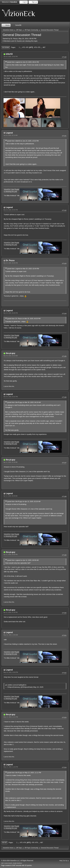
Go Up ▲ (66, 861)
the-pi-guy (10, 353)
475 (24, 47)
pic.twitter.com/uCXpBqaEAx (16, 685)
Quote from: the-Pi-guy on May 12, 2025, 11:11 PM (24, 773)
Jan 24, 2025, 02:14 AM (11, 135)
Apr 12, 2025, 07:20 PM (11, 612)
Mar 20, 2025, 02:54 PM (11, 210)
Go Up (4, 843)
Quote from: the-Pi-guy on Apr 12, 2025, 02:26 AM (24, 502)
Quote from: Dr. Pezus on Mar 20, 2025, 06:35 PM (24, 319)
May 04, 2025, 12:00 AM (11, 635)
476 (27, 47)
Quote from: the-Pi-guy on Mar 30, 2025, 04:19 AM (24, 402)
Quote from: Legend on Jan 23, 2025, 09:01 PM (23, 62)
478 (35, 47)
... (21, 47)
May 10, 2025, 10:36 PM (11, 672)
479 (39, 47)
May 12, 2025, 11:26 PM (11, 767)
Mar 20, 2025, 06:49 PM (11, 313)
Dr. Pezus (10, 260)
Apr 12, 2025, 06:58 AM (10, 496)
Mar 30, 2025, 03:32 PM (11, 397)
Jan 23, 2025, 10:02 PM (11, 57)
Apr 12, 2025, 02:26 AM (10, 462)
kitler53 (9, 54)
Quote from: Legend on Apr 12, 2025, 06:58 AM (23, 560)
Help (61, 861)
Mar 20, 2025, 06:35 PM (11, 263)
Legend (9, 133)
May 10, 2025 (38, 687)
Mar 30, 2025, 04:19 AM (11, 356)
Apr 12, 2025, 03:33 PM (11, 555)
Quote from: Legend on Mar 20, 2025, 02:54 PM (23, 269)
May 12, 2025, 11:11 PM (11, 717)
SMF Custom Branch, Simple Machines (12, 863)
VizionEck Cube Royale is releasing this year (11, 190)
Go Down (6, 47)
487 (44, 47)
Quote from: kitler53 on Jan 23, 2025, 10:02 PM (23, 141)
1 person (6, 386)
